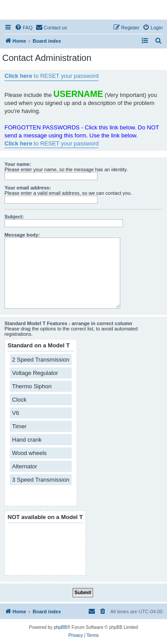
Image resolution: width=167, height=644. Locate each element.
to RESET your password (51, 76)
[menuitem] (24, 28)
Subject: (14, 217)
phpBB (61, 627)
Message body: (22, 235)
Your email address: (28, 188)
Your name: (18, 164)
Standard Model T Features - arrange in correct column (68, 323)
